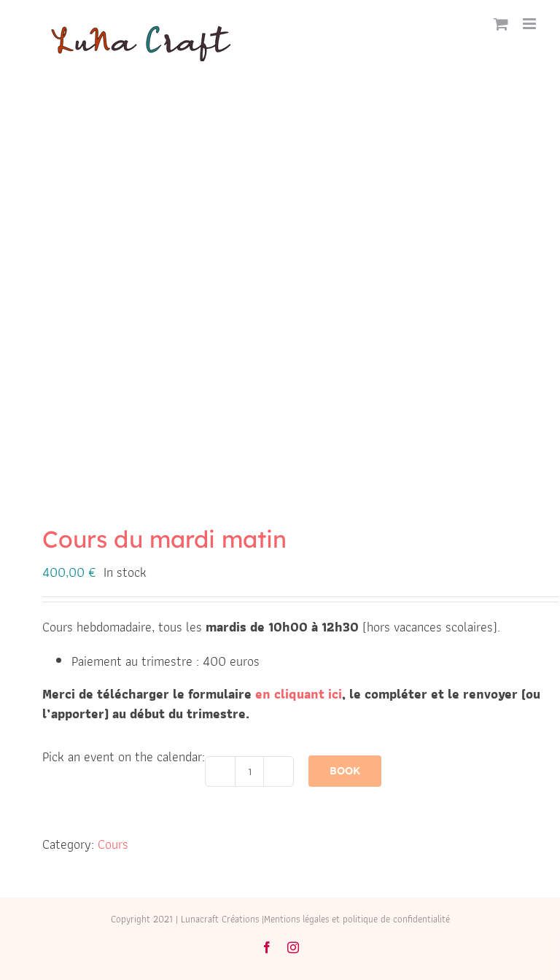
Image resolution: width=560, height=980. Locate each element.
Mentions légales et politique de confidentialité (357, 919)
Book (345, 771)
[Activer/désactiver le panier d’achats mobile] (501, 24)
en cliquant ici (299, 694)
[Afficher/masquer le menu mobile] (530, 24)
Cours (113, 844)
